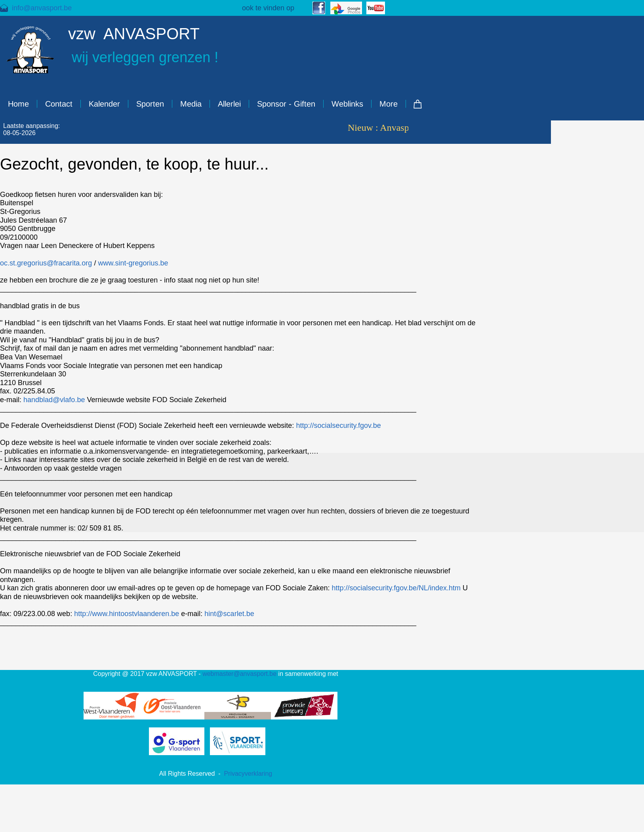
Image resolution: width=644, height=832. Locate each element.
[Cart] (418, 104)
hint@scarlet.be (229, 614)
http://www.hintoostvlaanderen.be (127, 614)
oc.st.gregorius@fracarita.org (46, 263)
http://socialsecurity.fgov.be (338, 426)
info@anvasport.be (42, 8)
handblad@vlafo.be (54, 400)
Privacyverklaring (248, 774)
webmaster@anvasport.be (239, 674)
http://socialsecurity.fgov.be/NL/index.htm (396, 588)
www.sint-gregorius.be (133, 263)
